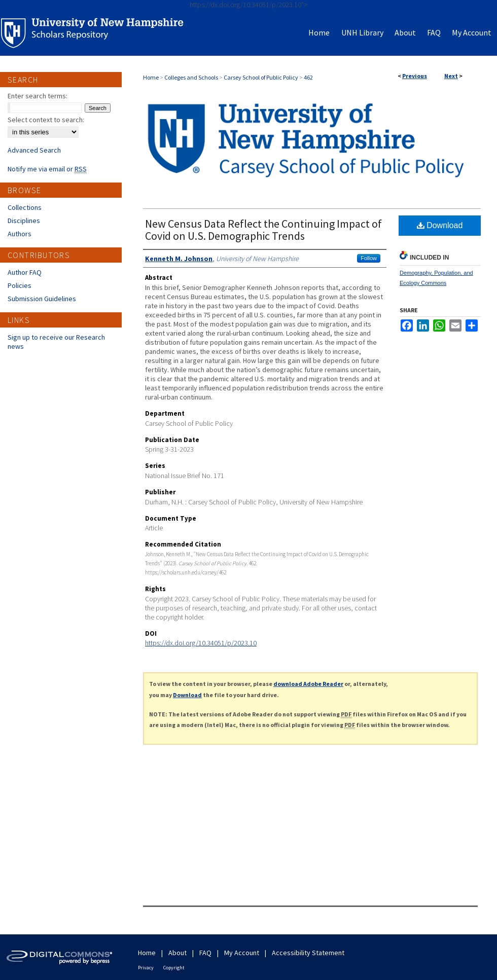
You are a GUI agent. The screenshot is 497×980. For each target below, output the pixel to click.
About (177, 953)
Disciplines (24, 221)
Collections (25, 207)
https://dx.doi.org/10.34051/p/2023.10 (201, 643)
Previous (415, 76)
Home (151, 77)
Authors (20, 234)
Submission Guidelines (42, 299)
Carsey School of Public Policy (261, 77)
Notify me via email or (47, 169)
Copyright (174, 968)
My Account (242, 953)
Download (440, 225)
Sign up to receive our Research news (56, 342)
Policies (20, 285)
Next (451, 76)
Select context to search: (46, 120)
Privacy (146, 968)
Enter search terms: (38, 96)
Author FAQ (25, 272)
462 (308, 77)
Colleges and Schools (191, 77)
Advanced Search (34, 150)
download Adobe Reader (308, 684)
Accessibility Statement (308, 953)
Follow (369, 258)
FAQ (205, 953)
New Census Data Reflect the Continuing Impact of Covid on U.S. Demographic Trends (263, 230)
